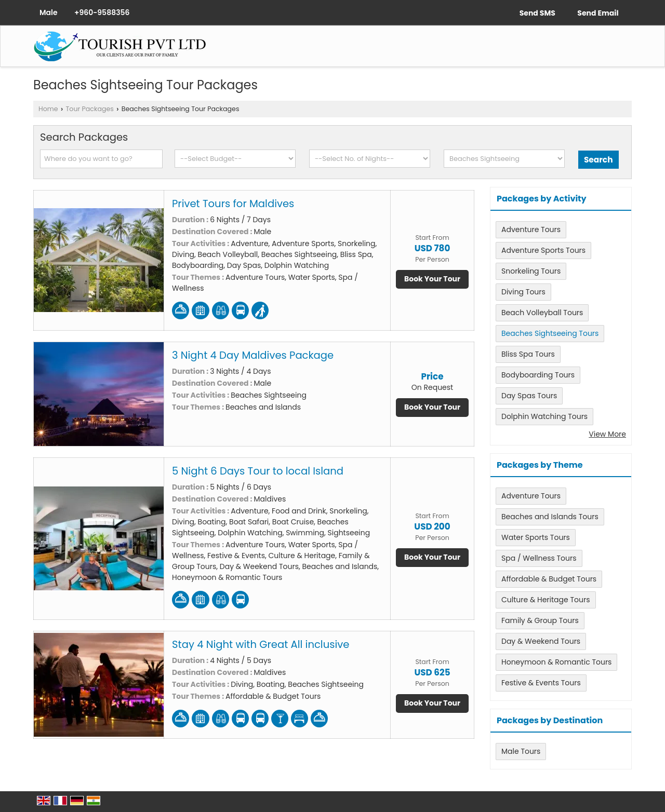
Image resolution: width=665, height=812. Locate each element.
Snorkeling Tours (531, 271)
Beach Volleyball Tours (542, 313)
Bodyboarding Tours (538, 375)
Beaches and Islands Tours (550, 517)
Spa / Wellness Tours (539, 558)
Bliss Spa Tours (528, 354)
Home (48, 109)
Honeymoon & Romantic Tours (556, 662)
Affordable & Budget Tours (549, 579)
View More (607, 434)
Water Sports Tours (536, 537)
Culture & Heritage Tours (546, 600)
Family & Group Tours (540, 620)
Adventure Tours (531, 229)
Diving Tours (523, 292)
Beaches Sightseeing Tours (550, 333)
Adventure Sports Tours (543, 250)
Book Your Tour (432, 279)
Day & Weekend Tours (541, 641)
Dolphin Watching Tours (544, 416)
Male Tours (521, 751)
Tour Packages (90, 109)
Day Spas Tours (529, 396)
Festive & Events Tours (541, 683)
